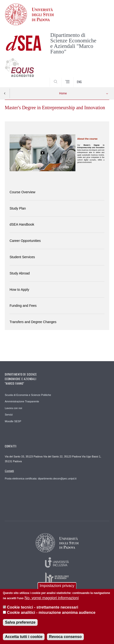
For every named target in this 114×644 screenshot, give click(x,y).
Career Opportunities (25, 241)
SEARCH (100, 78)
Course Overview (22, 192)
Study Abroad (20, 273)
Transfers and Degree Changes (33, 322)
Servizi (9, 415)
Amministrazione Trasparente (22, 401)
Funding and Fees (23, 306)
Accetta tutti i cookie (24, 640)
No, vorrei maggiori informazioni (52, 601)
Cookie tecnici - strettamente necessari (43, 610)
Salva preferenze (20, 625)
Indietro (5, 93)
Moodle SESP (13, 421)
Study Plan (18, 208)
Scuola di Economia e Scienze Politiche (28, 395)
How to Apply (19, 290)
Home (63, 93)
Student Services (22, 257)
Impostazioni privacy (57, 589)
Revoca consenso (65, 640)
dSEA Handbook (22, 224)
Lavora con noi (13, 408)
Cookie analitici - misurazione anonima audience (51, 616)
